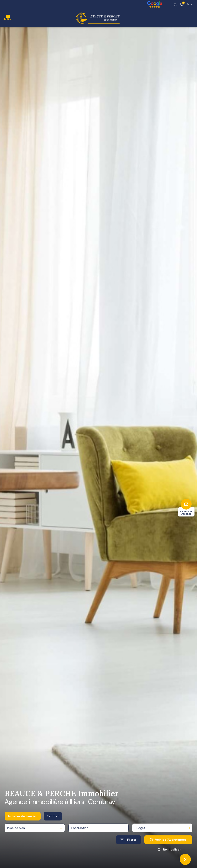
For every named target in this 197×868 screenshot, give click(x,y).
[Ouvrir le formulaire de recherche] (129, 844)
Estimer (53, 820)
